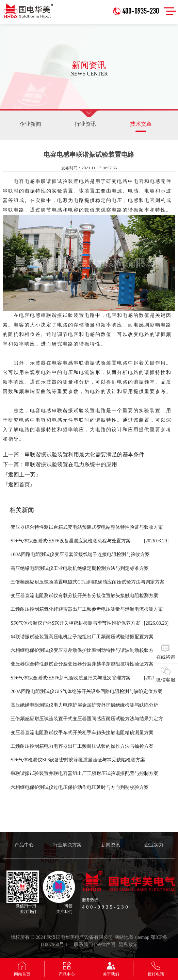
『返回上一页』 (22, 475)
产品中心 (24, 845)
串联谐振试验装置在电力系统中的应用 (71, 464)
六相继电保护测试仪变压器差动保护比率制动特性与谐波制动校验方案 (84, 650)
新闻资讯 (111, 845)
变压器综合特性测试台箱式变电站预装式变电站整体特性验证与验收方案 (86, 527)
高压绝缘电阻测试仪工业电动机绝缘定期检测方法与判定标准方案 (79, 568)
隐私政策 (128, 944)
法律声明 (106, 944)
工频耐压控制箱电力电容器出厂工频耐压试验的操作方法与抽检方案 (82, 746)
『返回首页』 (19, 484)
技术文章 (141, 126)
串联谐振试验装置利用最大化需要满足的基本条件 (84, 454)
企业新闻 (30, 124)
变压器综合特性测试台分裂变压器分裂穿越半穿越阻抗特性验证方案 (82, 664)
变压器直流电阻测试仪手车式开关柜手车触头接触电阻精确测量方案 (82, 733)
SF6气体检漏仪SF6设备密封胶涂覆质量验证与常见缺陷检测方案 (77, 760)
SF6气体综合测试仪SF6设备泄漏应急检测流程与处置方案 (70, 541)
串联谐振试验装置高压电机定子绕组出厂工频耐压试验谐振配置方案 (82, 637)
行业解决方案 (67, 845)
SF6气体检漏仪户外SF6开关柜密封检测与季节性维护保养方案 (75, 623)
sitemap (142, 937)
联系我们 (83, 944)
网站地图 (124, 937)
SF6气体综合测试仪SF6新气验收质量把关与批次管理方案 (70, 678)
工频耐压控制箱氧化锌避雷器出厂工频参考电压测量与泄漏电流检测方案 (86, 609)
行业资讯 (85, 124)
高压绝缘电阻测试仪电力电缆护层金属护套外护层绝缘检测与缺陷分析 (84, 705)
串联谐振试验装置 (57, 181)
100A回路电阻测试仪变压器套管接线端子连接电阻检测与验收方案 (80, 554)
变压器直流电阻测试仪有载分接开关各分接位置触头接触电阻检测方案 (84, 596)
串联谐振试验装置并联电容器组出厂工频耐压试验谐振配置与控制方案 (84, 773)
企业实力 (154, 845)
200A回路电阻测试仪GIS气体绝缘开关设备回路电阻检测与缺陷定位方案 (86, 691)
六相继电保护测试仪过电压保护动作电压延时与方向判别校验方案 (79, 787)
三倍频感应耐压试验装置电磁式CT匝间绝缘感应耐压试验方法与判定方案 (87, 582)
